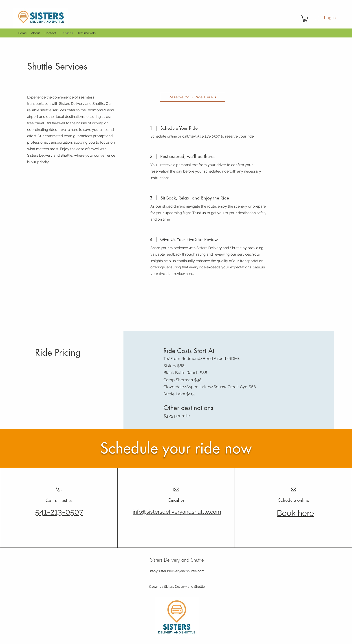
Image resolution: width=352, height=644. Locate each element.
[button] (305, 19)
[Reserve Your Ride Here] (193, 97)
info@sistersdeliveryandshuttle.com (177, 571)
